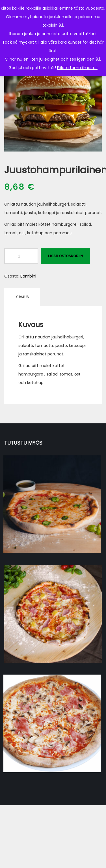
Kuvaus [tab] (22, 297)
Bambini (28, 276)
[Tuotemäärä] (21, 256)
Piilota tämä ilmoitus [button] (77, 68)
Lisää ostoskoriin (65, 256)
